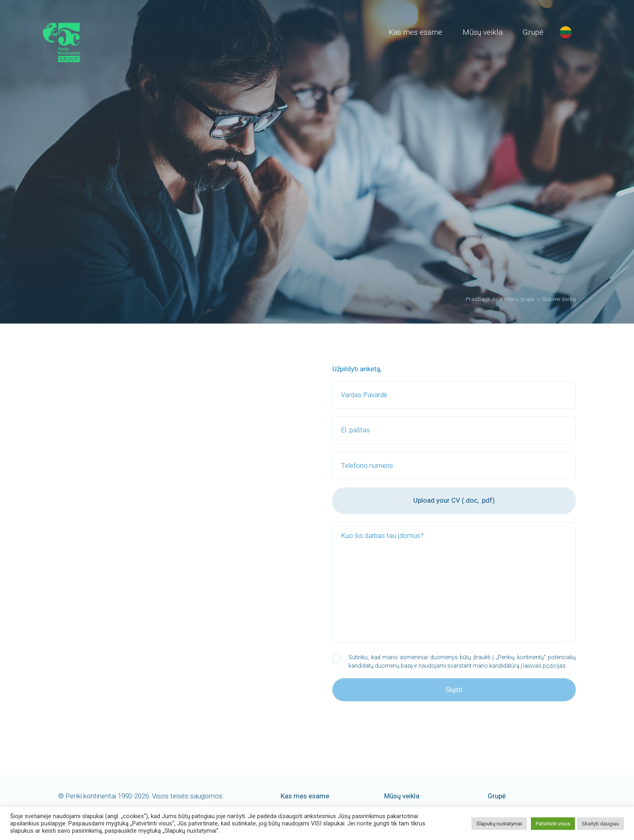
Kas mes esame (415, 32)
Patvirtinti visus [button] (553, 824)
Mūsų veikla (483, 32)
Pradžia (475, 299)
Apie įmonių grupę (513, 299)
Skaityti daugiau (600, 824)
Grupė (533, 32)
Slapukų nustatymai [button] (499, 824)
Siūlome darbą (559, 299)
